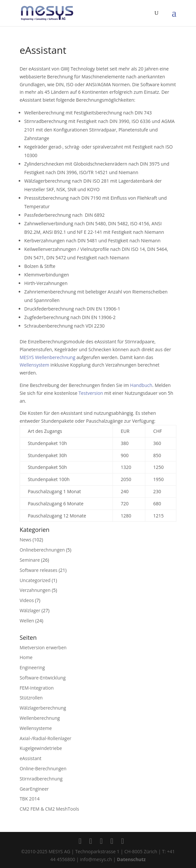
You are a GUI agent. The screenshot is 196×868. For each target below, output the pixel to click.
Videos (27, 600)
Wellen (27, 621)
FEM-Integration (37, 688)
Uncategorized (35, 580)
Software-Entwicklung (43, 678)
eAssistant (31, 758)
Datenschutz (131, 859)
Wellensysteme (36, 728)
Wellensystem (34, 365)
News (26, 540)
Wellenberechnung (40, 718)
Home (26, 657)
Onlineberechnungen (42, 550)
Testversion (91, 393)
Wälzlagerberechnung (43, 708)
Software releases (39, 570)
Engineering (32, 667)
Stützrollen (31, 698)
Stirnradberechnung (41, 779)
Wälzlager (30, 610)
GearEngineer (34, 789)
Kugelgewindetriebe (41, 748)
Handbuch (141, 385)
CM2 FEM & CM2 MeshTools (49, 809)
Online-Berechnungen (43, 768)
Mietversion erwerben (43, 647)
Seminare (30, 560)
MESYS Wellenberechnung (47, 357)
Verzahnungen (35, 590)
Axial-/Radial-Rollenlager (45, 738)
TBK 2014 (30, 799)
